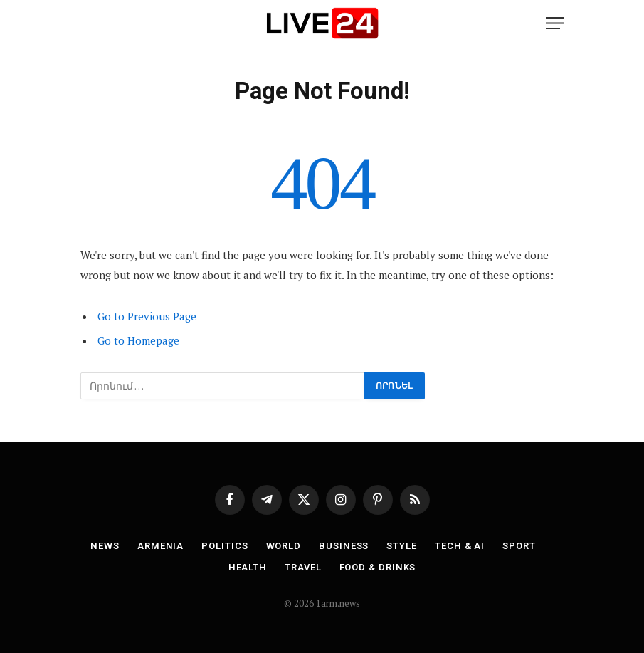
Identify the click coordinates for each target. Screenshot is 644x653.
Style (402, 546)
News (105, 546)
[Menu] (555, 23)
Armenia (160, 546)
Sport (519, 546)
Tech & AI (460, 546)
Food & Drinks (378, 567)
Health (248, 567)
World (284, 546)
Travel (303, 567)
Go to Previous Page (147, 316)
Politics (225, 546)
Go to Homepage (138, 340)
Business (344, 546)
